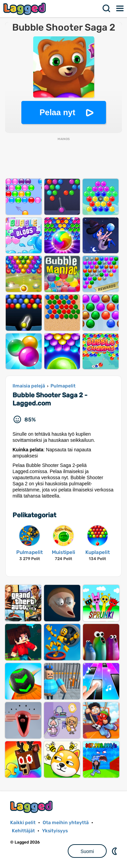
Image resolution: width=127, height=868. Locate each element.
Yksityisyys (55, 831)
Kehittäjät (23, 831)
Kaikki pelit (23, 823)
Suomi (87, 851)
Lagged (25, 9)
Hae (107, 8)
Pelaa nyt (57, 112)
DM (115, 851)
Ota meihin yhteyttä (66, 823)
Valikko (120, 8)
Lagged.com (32, 807)
